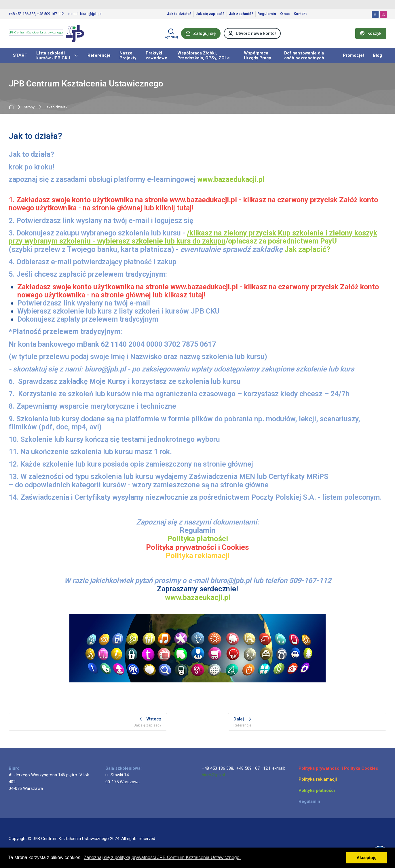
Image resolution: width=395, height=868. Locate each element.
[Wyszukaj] (171, 33)
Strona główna (13, 107)
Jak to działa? (56, 107)
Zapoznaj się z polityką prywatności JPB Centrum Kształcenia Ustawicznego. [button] (162, 857)
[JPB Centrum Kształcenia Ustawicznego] (46, 33)
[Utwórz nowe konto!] (252, 33)
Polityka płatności (198, 539)
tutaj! (185, 208)
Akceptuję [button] (367, 858)
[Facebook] (375, 14)
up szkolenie (303, 233)
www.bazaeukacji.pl (198, 597)
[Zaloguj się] (201, 33)
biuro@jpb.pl (213, 775)
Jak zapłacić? (307, 249)
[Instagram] (383, 14)
